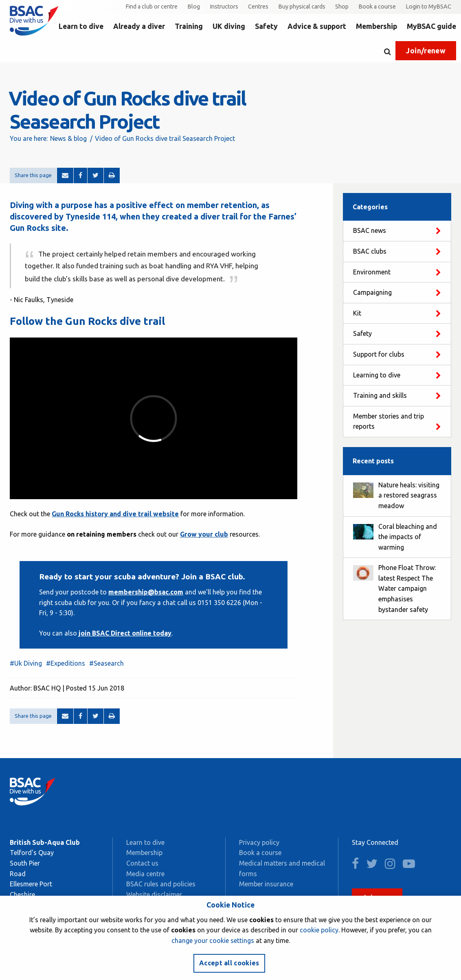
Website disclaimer (154, 894)
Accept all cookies (229, 963)
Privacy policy (259, 842)
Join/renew (426, 51)
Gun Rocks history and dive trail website (115, 514)
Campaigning (372, 292)
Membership (376, 26)
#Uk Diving (26, 663)
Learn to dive (81, 26)
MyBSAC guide (431, 26)
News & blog (68, 138)
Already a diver (139, 26)
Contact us (142, 863)
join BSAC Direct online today (125, 633)
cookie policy (319, 930)
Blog (194, 7)
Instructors (224, 7)
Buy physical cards (302, 7)
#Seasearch (106, 663)
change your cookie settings (213, 941)
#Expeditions (66, 663)
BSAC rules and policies (161, 884)
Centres (258, 7)
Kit (357, 313)
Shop (342, 7)
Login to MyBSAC (428, 7)
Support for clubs (379, 354)
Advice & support (317, 26)
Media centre (145, 874)
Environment (372, 272)
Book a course (377, 7)
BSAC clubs (370, 251)
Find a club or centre (151, 7)
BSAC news (370, 230)
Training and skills (380, 395)
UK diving (229, 26)
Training (189, 26)
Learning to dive (377, 375)
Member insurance (266, 884)
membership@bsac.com (146, 592)
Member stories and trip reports (389, 421)
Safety (266, 26)
